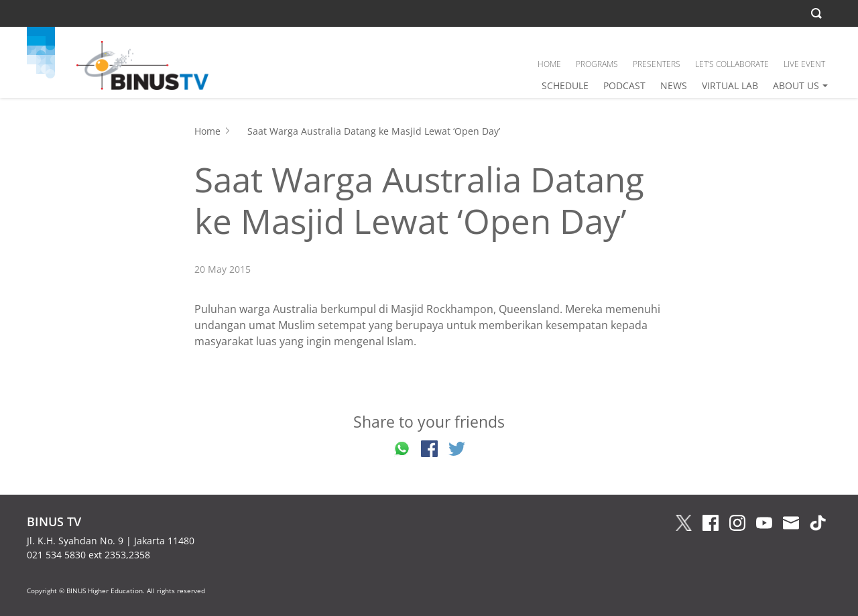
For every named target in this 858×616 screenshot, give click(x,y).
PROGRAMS (597, 64)
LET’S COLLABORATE (732, 64)
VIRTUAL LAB (730, 85)
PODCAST (624, 85)
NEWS (674, 85)
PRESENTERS (657, 64)
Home (207, 131)
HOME (549, 64)
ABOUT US (796, 85)
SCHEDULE (565, 85)
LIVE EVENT (804, 64)
